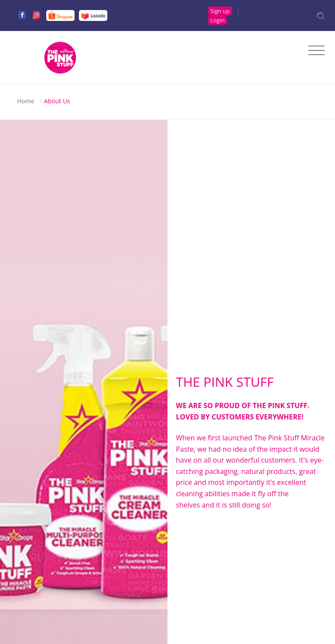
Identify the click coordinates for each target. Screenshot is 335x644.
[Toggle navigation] (314, 51)
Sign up (220, 11)
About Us (57, 101)
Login (217, 20)
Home (26, 101)
